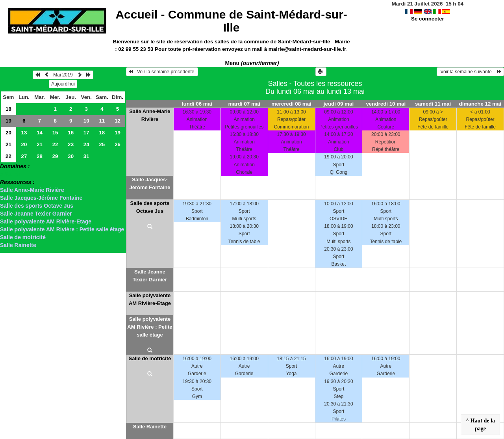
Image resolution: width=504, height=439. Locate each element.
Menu (252, 63)
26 (118, 144)
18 (8, 109)
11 (102, 121)
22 (55, 144)
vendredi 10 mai (386, 104)
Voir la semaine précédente (162, 72)
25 (102, 144)
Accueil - (231, 21)
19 (8, 121)
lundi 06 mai (197, 104)
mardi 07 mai (244, 104)
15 (55, 133)
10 (86, 121)
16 (71, 133)
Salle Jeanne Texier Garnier (36, 214)
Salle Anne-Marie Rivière (32, 190)
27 (24, 156)
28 (40, 156)
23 (71, 144)
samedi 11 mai (433, 104)
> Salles (10, 174)
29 (55, 156)
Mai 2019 (63, 75)
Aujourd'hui (63, 84)
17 (86, 133)
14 (40, 133)
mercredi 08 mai (291, 104)
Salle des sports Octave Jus (37, 206)
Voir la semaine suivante (470, 72)
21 (8, 144)
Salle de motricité (23, 237)
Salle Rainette (18, 245)
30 (71, 156)
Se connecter (428, 19)
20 (8, 133)
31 (86, 156)
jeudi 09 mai (339, 104)
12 (118, 121)
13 (24, 133)
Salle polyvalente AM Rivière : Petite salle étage (62, 229)
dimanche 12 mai (480, 104)
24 (86, 144)
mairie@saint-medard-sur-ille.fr (307, 49)
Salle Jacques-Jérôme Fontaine (41, 198)
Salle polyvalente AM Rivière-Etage (46, 221)
